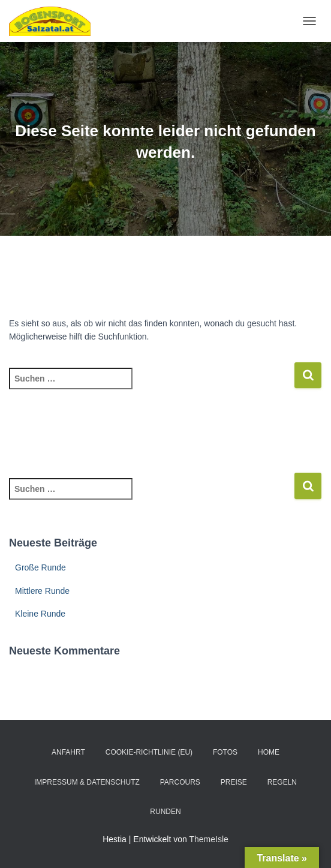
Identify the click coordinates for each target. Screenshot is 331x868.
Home (269, 752)
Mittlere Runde (42, 591)
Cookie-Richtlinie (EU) (149, 752)
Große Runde (40, 567)
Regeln (282, 782)
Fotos (225, 752)
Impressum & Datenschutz (87, 782)
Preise (234, 782)
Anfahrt (68, 752)
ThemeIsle (208, 839)
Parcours (180, 782)
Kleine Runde (40, 614)
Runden (165, 812)
